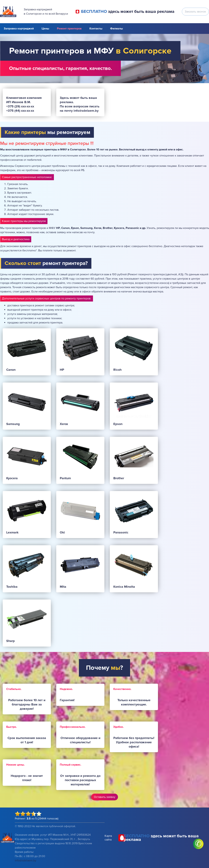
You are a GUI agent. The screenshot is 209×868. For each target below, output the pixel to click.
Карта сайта (108, 838)
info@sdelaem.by (26, 861)
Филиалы (116, 29)
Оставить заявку (105, 797)
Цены (45, 29)
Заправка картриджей (19, 29)
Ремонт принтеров (69, 29)
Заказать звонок (195, 12)
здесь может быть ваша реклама (128, 12)
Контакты (96, 29)
